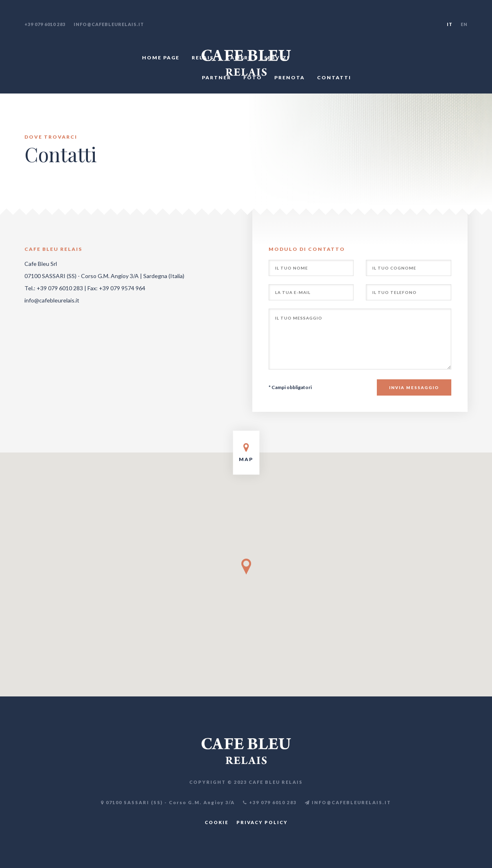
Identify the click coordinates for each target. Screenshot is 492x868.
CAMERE (239, 58)
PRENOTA (290, 77)
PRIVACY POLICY (262, 822)
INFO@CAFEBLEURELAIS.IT (348, 802)
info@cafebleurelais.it (109, 24)
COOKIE (216, 822)
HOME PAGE (161, 58)
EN (464, 24)
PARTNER (216, 77)
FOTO (253, 77)
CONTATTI (334, 77)
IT (450, 24)
